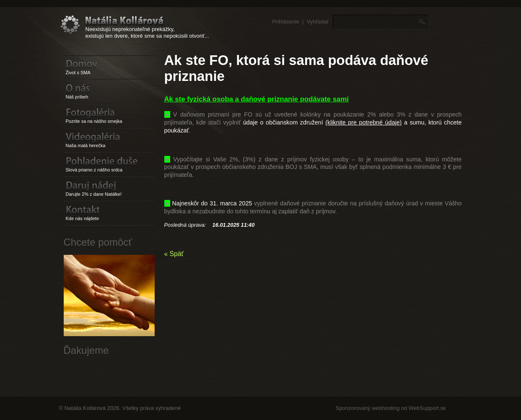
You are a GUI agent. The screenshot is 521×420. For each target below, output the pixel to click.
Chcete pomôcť (98, 242)
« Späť (174, 254)
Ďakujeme (86, 350)
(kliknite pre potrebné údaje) (363, 122)
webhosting (386, 408)
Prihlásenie (285, 22)
